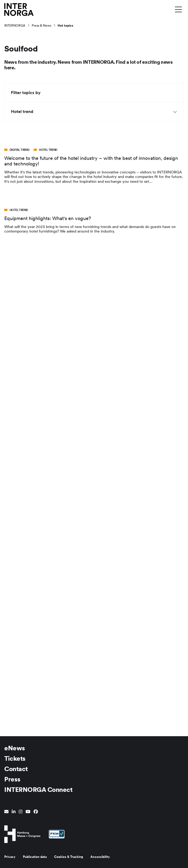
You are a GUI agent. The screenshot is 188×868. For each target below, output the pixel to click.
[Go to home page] (19, 9)
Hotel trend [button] (94, 112)
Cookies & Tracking (69, 857)
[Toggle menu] (178, 9)
